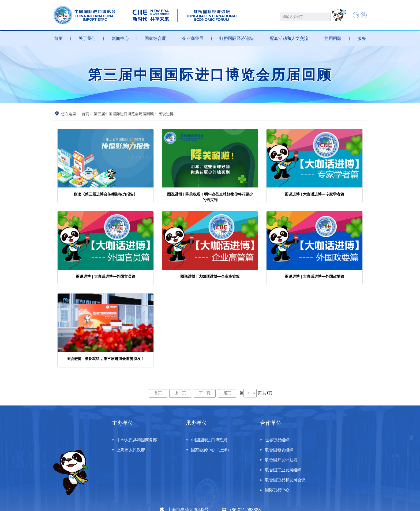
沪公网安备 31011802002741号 (164, 504)
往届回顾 (333, 38)
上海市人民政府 (132, 451)
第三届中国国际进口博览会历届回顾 (124, 114)
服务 (362, 38)
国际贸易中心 (337, 462)
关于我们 (87, 38)
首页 (58, 38)
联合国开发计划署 (283, 451)
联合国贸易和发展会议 (287, 462)
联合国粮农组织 (339, 440)
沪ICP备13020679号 (119, 504)
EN (354, 16)
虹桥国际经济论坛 (237, 38)
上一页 (180, 393)
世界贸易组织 (278, 440)
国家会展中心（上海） (213, 451)
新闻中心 (120, 38)
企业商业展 (193, 38)
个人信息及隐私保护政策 (297, 504)
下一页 (205, 393)
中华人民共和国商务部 (139, 440)
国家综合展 (155, 38)
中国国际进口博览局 (211, 440)
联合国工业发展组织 (343, 451)
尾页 (228, 393)
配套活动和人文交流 (289, 38)
